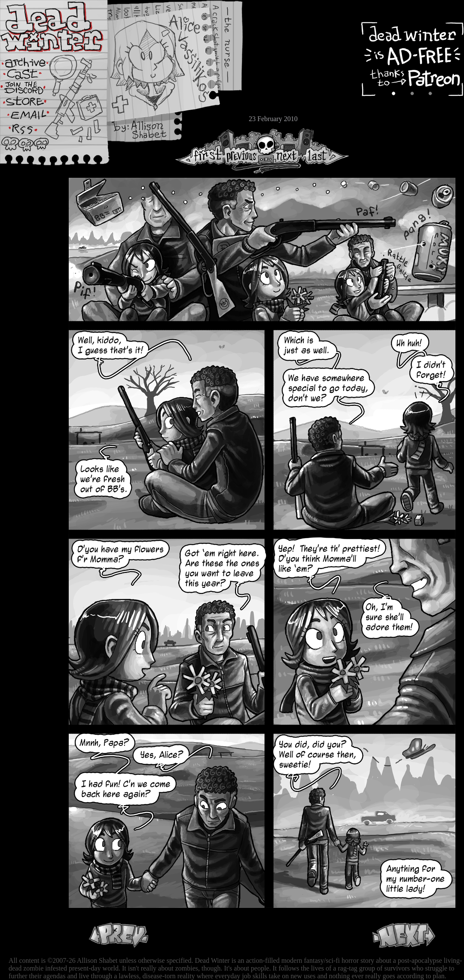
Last (325, 151)
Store (32, 104)
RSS (32, 134)
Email (32, 118)
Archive (32, 62)
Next (284, 151)
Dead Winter (64, 27)
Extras (32, 91)
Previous (245, 151)
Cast (32, 76)
